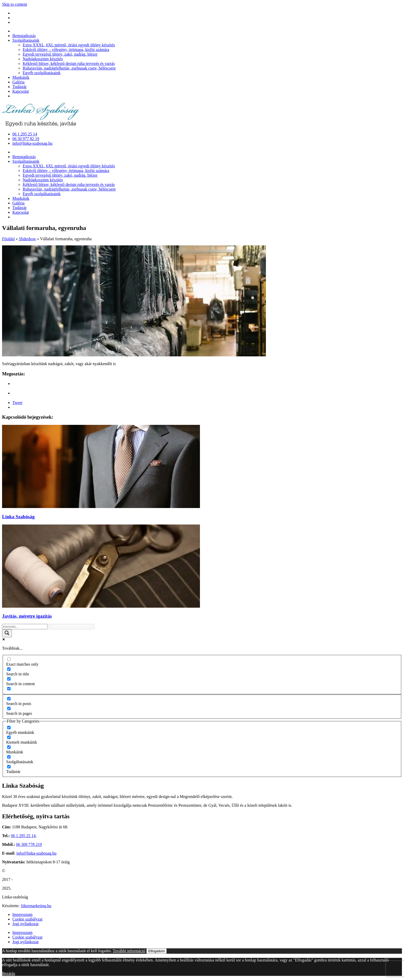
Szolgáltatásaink (26, 40)
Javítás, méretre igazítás (27, 616)
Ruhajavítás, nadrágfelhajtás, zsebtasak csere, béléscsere (69, 68)
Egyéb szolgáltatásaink (42, 73)
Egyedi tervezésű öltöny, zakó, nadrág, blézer (60, 54)
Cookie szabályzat (27, 919)
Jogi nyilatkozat (26, 924)
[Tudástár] (9, 767)
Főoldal (8, 239)
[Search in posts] (9, 699)
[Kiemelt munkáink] (9, 737)
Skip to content (15, 4)
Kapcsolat (21, 91)
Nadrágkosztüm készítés (43, 59)
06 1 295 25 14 (23, 836)
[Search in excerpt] (9, 689)
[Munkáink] (9, 747)
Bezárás (9, 973)
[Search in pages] (9, 708)
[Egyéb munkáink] (9, 728)
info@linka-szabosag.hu (37, 853)
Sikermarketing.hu (36, 906)
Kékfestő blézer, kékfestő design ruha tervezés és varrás (69, 63)
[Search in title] (9, 669)
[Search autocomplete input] (71, 627)
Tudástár (19, 87)
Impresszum (22, 914)
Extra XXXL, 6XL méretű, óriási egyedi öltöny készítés (69, 45)
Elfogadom (157, 951)
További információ (129, 951)
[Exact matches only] (9, 659)
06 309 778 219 (29, 844)
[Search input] (25, 627)
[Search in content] (9, 679)
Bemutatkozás (24, 36)
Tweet (17, 403)
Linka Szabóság (18, 517)
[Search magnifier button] (7, 633)
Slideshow (27, 239)
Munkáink (21, 77)
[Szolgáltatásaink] (9, 757)
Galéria (18, 82)
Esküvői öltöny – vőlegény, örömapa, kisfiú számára (66, 50)
